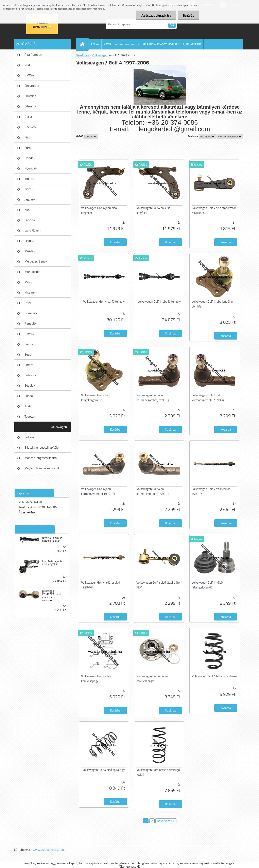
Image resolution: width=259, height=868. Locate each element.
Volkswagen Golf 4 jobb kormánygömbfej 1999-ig (153, 398)
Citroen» (30, 106)
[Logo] (42, 24)
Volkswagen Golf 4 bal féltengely (104, 302)
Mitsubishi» (32, 272)
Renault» (31, 323)
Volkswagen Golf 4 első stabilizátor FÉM (159, 585)
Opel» (28, 303)
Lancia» (30, 220)
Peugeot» (31, 313)
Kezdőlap (82, 55)
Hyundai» (31, 168)
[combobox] (208, 137)
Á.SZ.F (107, 44)
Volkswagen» (59, 427)
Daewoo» (31, 127)
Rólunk (95, 44)
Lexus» (29, 241)
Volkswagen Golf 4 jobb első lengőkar (99, 210)
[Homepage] (84, 44)
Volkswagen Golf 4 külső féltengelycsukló (207, 585)
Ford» (28, 148)
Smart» (30, 365)
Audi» (28, 65)
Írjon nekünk (27, 512)
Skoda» (30, 396)
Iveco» (29, 189)
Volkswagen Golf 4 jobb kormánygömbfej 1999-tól (98, 491)
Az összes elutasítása (156, 15)
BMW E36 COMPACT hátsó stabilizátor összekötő (52, 596)
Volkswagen (100, 55)
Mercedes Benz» (36, 261)
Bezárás (188, 15)
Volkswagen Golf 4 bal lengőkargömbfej (95, 398)
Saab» (29, 344)
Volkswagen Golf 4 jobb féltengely (159, 302)
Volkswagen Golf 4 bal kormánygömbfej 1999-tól (153, 491)
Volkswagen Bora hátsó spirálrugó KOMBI (158, 772)
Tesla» (29, 406)
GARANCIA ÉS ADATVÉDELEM (161, 44)
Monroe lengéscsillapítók (41, 458)
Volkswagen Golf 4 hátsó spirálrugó (214, 676)
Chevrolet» (32, 86)
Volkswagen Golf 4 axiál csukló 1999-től (101, 585)
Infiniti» (30, 179)
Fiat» (28, 137)
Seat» (28, 354)
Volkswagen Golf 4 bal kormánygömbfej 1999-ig (208, 398)
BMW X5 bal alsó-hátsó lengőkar (53, 539)
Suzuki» (30, 385)
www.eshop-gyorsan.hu (49, 850)
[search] (172, 24)
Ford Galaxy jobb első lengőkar (52, 563)
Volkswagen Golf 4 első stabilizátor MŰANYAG (214, 210)
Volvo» (29, 437)
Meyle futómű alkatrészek (42, 468)
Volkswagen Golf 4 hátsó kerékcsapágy (152, 679)
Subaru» (30, 375)
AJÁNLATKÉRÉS (192, 44)
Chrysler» (31, 96)
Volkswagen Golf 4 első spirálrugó (104, 770)
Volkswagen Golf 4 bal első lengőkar (153, 210)
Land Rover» (33, 230)
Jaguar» (30, 199)
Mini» (28, 282)
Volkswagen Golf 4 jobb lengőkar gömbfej (212, 304)
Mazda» (30, 251)
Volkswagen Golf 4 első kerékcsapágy (96, 679)
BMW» (29, 75)
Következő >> (166, 821)
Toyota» (30, 416)
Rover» (29, 334)
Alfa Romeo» (33, 55)
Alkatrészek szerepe (127, 44)
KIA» (28, 210)
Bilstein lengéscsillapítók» (42, 447)
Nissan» (30, 292)
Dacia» (29, 117)
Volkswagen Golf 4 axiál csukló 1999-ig (211, 491)
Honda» (30, 158)
